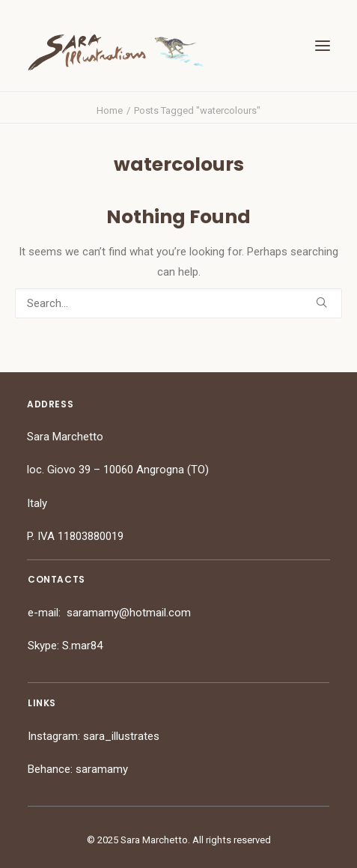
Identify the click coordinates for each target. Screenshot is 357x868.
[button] (323, 46)
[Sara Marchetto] (116, 52)
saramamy (102, 769)
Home (110, 110)
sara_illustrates (121, 736)
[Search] (178, 303)
